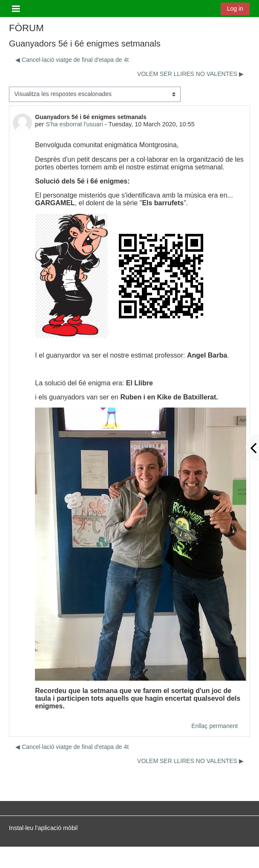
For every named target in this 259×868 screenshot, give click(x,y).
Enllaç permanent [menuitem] (214, 726)
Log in (235, 9)
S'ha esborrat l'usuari (74, 124)
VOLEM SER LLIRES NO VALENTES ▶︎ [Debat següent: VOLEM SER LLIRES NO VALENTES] (190, 74)
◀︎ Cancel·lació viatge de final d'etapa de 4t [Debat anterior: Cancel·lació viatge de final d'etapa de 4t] (72, 60)
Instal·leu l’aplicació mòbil (43, 828)
